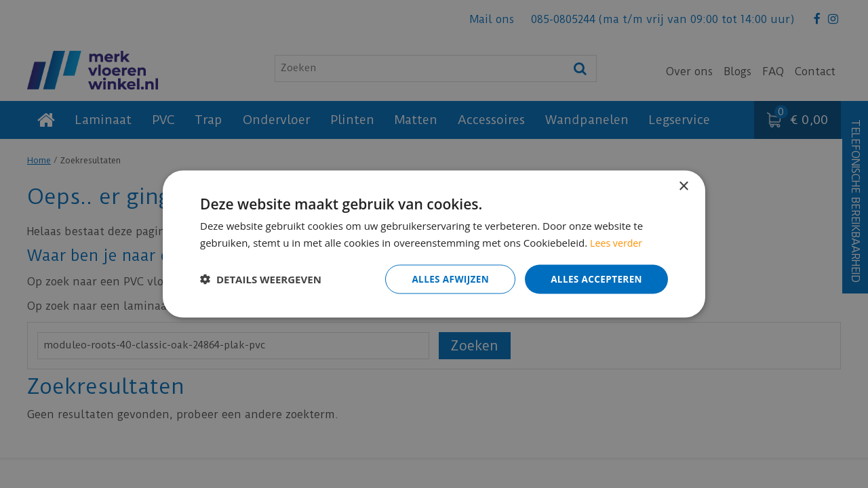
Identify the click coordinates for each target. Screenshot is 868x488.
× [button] (683, 186)
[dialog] (434, 244)
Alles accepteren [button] (595, 279)
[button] (261, 279)
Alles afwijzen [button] (446, 279)
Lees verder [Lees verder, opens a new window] (618, 242)
